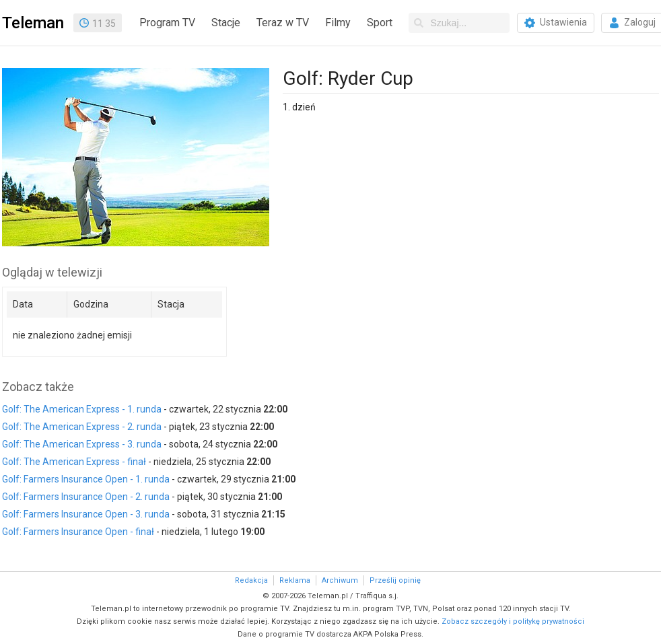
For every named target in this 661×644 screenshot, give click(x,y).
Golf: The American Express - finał (74, 462)
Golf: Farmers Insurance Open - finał (78, 532)
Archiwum (340, 580)
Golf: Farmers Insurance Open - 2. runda (86, 497)
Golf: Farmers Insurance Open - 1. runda (86, 479)
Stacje (226, 23)
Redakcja (251, 580)
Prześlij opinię (395, 580)
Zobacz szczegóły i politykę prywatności (513, 621)
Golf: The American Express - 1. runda (82, 409)
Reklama (295, 580)
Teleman (33, 23)
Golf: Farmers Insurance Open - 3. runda (86, 514)
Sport (380, 23)
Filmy (338, 23)
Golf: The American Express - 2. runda (82, 427)
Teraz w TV (283, 23)
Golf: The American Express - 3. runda (82, 444)
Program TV (167, 23)
